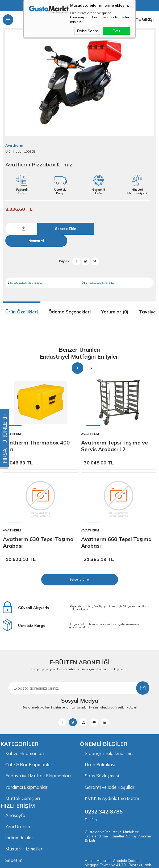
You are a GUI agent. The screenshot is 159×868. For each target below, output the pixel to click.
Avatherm (12, 434)
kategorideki (20, 283)
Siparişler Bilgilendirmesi (110, 656)
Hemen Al (36, 240)
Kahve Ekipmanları (25, 656)
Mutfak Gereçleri (23, 702)
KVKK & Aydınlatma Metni (112, 702)
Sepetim (14, 764)
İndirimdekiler (19, 741)
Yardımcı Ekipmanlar (27, 690)
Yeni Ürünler (18, 730)
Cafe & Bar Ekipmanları (29, 667)
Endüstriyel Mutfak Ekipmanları (38, 679)
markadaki (94, 283)
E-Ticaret (63, 861)
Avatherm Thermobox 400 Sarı (36, 446)
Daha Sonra (88, 31)
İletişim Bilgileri (21, 776)
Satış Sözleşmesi (102, 679)
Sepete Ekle (66, 229)
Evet (116, 31)
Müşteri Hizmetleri (25, 753)
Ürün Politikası (100, 667)
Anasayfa (15, 718)
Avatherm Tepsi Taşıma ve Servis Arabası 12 (114, 446)
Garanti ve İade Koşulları (110, 690)
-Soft (51, 861)
